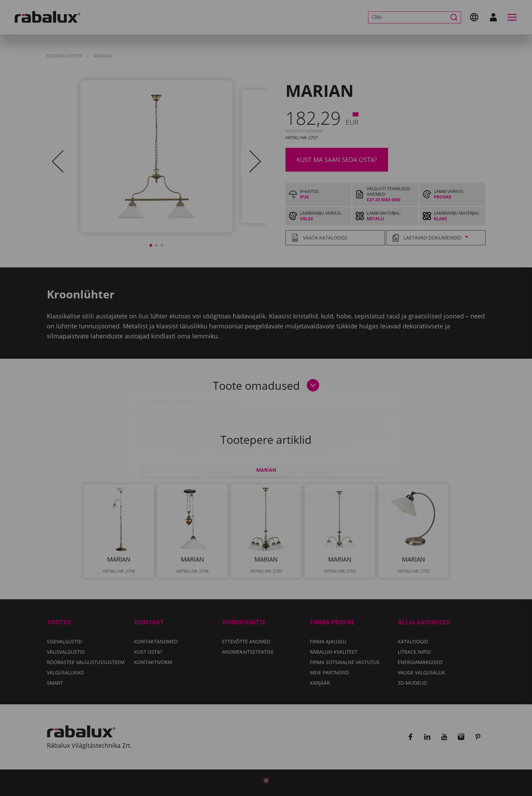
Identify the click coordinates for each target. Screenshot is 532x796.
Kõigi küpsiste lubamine (347, 432)
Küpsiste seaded (173, 432)
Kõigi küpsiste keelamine (254, 432)
